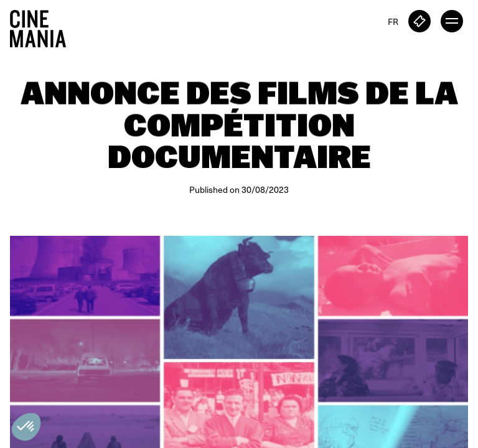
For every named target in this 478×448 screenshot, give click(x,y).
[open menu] (452, 21)
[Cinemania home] (43, 26)
